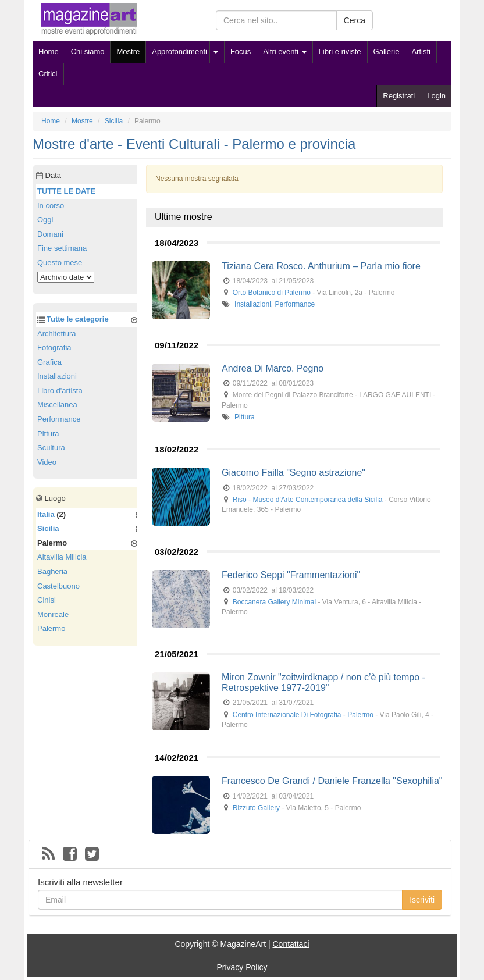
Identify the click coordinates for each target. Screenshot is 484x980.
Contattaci (291, 944)
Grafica (49, 362)
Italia (46, 514)
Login (436, 96)
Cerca (355, 20)
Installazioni (253, 304)
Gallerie (387, 51)
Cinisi (47, 600)
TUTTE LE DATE (66, 191)
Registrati (399, 96)
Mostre (128, 51)
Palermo (51, 628)
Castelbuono (58, 586)
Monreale (53, 614)
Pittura (245, 417)
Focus (241, 51)
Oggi (45, 220)
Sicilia (48, 528)
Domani (50, 234)
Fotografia (54, 348)
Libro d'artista (60, 391)
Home (49, 51)
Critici (48, 74)
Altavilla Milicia (62, 557)
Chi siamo (88, 51)
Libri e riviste (340, 51)
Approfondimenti (179, 51)
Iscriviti (422, 900)
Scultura (51, 448)
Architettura (56, 334)
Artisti (421, 51)
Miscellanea (57, 405)
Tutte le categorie (78, 319)
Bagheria (52, 571)
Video (47, 462)
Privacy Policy (242, 967)
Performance (295, 304)
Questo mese (60, 263)
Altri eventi (284, 51)
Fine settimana (62, 248)
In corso (51, 206)
